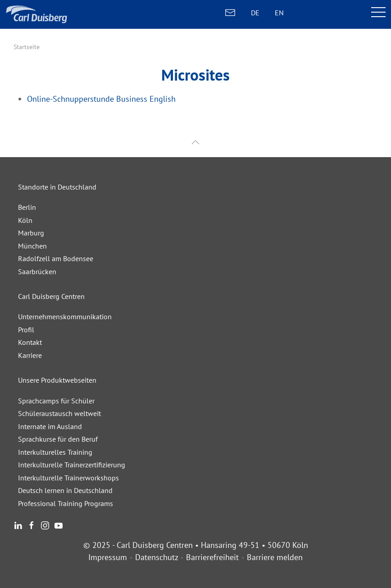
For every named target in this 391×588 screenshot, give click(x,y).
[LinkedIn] (18, 524)
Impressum (108, 557)
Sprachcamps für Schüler (56, 401)
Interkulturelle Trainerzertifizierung (72, 465)
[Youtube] (59, 524)
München (32, 246)
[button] (195, 142)
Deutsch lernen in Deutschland (65, 490)
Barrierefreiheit (212, 557)
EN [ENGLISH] (279, 13)
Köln (25, 220)
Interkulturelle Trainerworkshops (68, 478)
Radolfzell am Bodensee (56, 258)
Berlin (27, 207)
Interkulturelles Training (55, 452)
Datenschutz (157, 557)
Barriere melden (275, 557)
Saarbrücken (37, 271)
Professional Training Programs (66, 503)
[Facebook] (32, 524)
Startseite (27, 47)
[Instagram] (45, 524)
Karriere (30, 355)
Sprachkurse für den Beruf (58, 439)
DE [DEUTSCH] (255, 13)
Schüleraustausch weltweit (59, 413)
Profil (26, 330)
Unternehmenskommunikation (65, 317)
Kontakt (30, 342)
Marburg (31, 233)
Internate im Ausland (50, 426)
